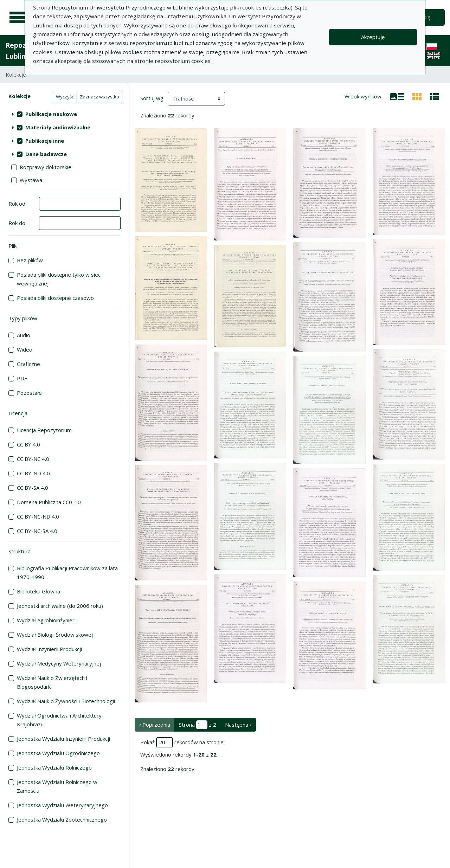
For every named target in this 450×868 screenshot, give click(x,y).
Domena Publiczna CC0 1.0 (49, 502)
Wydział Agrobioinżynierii (47, 620)
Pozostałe (29, 393)
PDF (22, 378)
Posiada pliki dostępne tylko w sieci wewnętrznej (59, 279)
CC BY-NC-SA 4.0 (37, 531)
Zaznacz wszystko (99, 97)
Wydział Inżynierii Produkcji (49, 649)
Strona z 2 (198, 725)
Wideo (25, 349)
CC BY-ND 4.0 (33, 473)
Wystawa (31, 180)
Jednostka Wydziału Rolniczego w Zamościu (57, 786)
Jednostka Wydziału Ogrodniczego (58, 753)
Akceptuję (373, 37)
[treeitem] (65, 114)
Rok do (17, 223)
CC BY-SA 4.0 (33, 488)
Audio (24, 335)
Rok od (17, 204)
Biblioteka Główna (38, 591)
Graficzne (28, 364)
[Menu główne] (18, 18)
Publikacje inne (45, 141)
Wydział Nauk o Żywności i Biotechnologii (66, 701)
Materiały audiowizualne (58, 127)
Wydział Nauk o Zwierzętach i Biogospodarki (52, 682)
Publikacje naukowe (51, 114)
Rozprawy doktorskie (46, 167)
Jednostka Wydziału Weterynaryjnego (62, 805)
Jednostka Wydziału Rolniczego (54, 767)
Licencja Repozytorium (44, 430)
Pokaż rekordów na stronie (182, 742)
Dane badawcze (46, 154)
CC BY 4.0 (28, 444)
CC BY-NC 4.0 (33, 459)
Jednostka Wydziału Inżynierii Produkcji (63, 739)
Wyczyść (65, 97)
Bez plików (30, 260)
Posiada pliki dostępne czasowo (55, 298)
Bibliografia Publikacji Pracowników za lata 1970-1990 (67, 573)
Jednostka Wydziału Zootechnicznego (62, 819)
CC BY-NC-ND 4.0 (38, 516)
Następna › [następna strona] (238, 725)
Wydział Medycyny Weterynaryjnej (59, 663)
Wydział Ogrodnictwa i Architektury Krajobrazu (59, 720)
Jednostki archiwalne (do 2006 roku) (60, 606)
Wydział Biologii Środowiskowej (55, 635)
